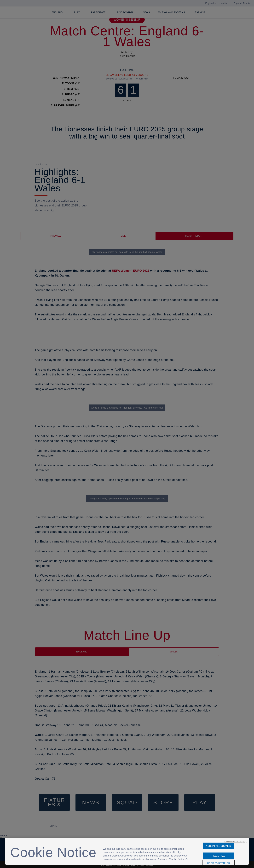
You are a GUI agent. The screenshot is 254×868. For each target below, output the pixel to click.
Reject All (219, 854)
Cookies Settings (218, 862)
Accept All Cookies (218, 844)
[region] (127, 851)
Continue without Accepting (236, 840)
